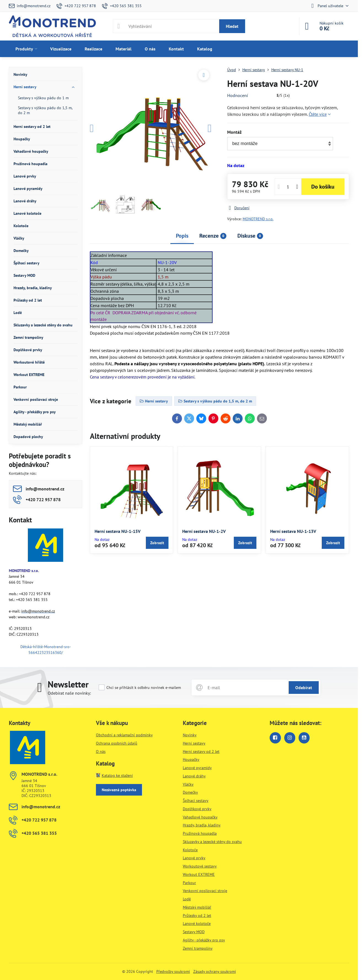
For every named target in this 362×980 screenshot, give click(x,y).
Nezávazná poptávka (119, 790)
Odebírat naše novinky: (69, 693)
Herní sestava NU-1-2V (204, 531)
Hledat (232, 26)
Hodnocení (238, 95)
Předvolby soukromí (173, 971)
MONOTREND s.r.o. (258, 219)
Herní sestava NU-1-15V (118, 531)
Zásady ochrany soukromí (215, 971)
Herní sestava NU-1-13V (293, 531)
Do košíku (323, 187)
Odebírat (304, 688)
